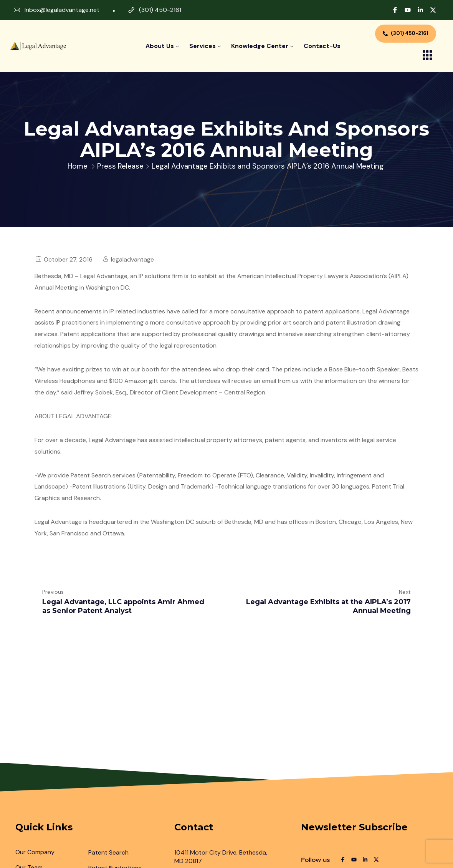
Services (203, 46)
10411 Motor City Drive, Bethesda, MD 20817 (221, 857)
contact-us (322, 46)
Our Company (35, 852)
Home (78, 166)
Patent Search (108, 852)
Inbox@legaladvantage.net (62, 10)
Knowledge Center (260, 46)
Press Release (120, 166)
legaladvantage (132, 259)
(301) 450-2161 (160, 10)
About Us (160, 46)
